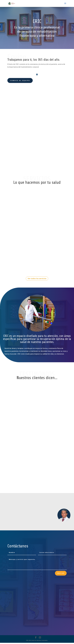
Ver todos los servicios (37, 280)
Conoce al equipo (20, 80)
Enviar (61, 574)
